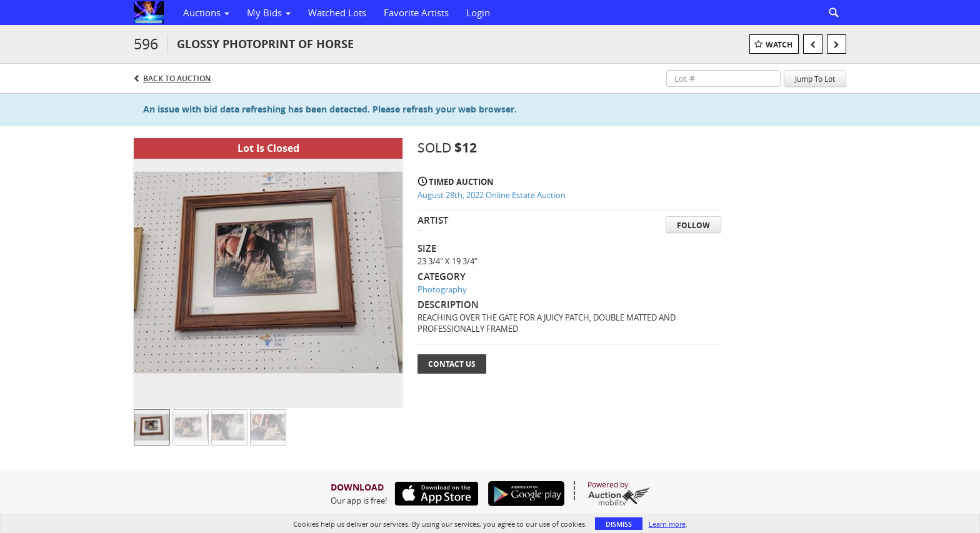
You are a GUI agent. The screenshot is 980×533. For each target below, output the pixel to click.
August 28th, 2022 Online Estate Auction (492, 195)
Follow (693, 225)
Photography (442, 289)
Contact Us (452, 364)
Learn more (667, 524)
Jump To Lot (815, 79)
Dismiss (619, 524)
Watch (779, 45)
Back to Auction (177, 78)
